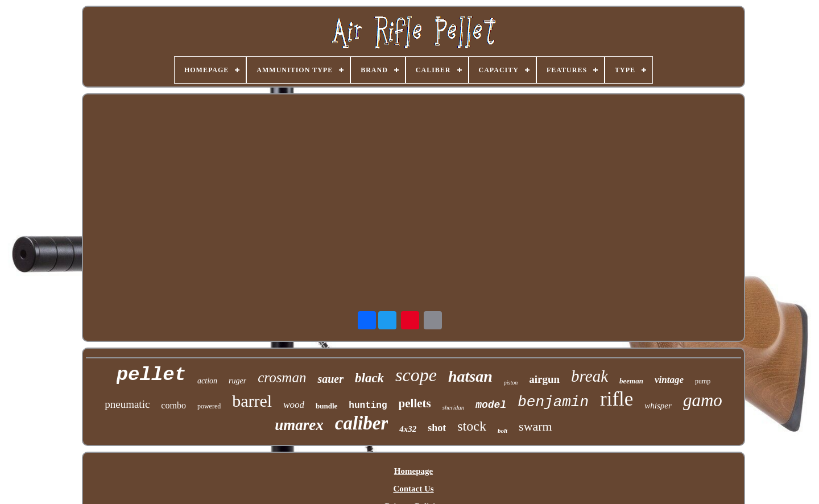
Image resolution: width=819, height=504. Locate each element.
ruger (237, 381)
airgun (544, 379)
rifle (617, 399)
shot (437, 428)
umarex (299, 425)
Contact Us (413, 489)
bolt (502, 431)
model (491, 405)
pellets (415, 403)
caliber (361, 423)
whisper (658, 406)
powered (209, 406)
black (369, 378)
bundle (326, 406)
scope (416, 375)
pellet (151, 375)
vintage (669, 380)
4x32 (408, 429)
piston (511, 383)
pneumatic (127, 404)
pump (703, 381)
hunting (368, 406)
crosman (282, 377)
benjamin (553, 402)
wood (294, 405)
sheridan (454, 407)
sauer (330, 379)
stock (472, 426)
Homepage (413, 471)
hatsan (470, 376)
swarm (535, 426)
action (207, 381)
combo (173, 405)
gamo (703, 400)
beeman (631, 381)
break (590, 376)
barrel (252, 401)
